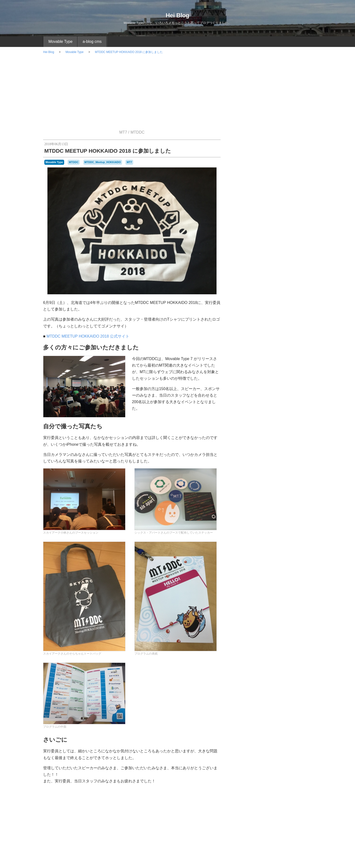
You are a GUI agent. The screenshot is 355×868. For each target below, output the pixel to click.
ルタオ (268, 676)
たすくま (271, 444)
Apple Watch (271, 458)
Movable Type (60, 42)
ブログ (304, 666)
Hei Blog (177, 15)
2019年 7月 (271, 605)
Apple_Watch (284, 626)
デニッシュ (273, 666)
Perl (307, 644)
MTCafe (303, 638)
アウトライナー (256, 655)
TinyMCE (239, 649)
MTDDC (138, 132)
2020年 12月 (271, 565)
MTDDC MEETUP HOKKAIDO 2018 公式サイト (88, 336)
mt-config (247, 638)
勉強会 (278, 676)
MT (236, 638)
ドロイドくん (290, 666)
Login (252, 773)
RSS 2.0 (238, 773)
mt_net (299, 644)
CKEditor (249, 632)
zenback (264, 649)
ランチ (258, 676)
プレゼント (261, 671)
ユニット (247, 676)
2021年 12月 (271, 551)
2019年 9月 (271, 591)
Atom (300, 626)
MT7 (123, 132)
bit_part (238, 632)
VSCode (251, 649)
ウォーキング (247, 660)
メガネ (288, 671)
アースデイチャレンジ (281, 655)
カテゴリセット (266, 660)
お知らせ (271, 527)
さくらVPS (271, 514)
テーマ (259, 665)
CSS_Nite (273, 632)
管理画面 (292, 676)
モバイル (271, 492)
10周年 (237, 626)
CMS (261, 631)
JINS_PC (299, 632)
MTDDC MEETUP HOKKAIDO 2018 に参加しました (129, 52)
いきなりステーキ (283, 649)
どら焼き (239, 655)
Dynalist (287, 632)
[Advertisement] (177, 94)
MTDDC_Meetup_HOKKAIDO (103, 162)
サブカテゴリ (286, 660)
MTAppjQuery (282, 638)
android (266, 626)
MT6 (257, 638)
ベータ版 (276, 671)
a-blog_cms (252, 626)
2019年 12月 (271, 578)
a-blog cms (92, 42)
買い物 (273, 480)
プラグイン (273, 406)
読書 (304, 676)
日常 (271, 471)
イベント (271, 431)
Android (273, 502)
